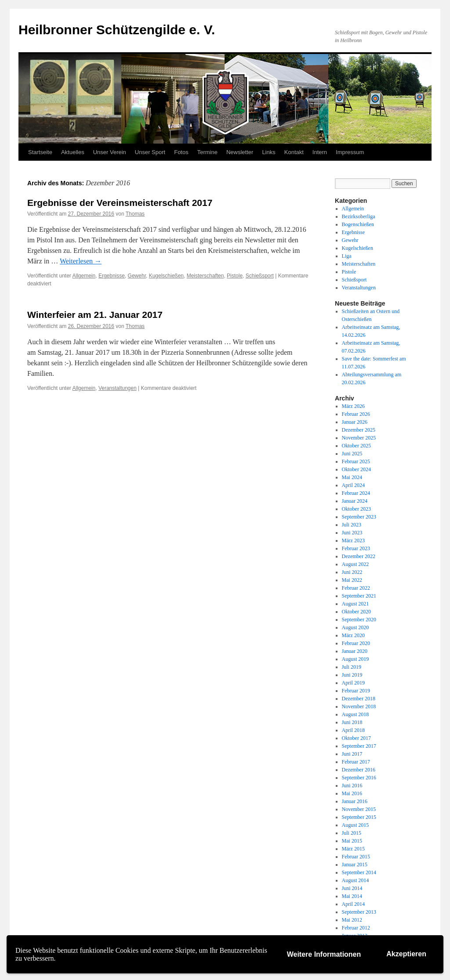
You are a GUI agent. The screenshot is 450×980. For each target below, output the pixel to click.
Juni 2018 (352, 722)
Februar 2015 (356, 857)
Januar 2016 (355, 801)
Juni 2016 (352, 785)
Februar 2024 (356, 493)
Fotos (181, 152)
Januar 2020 (355, 651)
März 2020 (353, 635)
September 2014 (359, 872)
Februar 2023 (356, 548)
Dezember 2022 (359, 556)
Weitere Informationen (324, 954)
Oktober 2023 (356, 509)
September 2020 (359, 620)
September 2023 (359, 517)
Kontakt (294, 152)
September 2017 (359, 746)
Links (269, 152)
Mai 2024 (352, 477)
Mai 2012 (352, 920)
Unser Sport (150, 152)
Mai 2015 (352, 841)
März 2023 (353, 540)
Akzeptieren (406, 954)
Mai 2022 (352, 580)
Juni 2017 (352, 754)
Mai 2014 (352, 896)
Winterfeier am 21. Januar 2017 (95, 315)
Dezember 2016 (359, 770)
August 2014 (356, 880)
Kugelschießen (166, 276)
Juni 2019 (352, 675)
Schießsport (260, 276)
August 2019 (356, 659)
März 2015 (353, 849)
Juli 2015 (352, 833)
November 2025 (359, 438)
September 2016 (359, 778)
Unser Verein (110, 152)
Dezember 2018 (359, 699)
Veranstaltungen (118, 388)
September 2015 (359, 817)
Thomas (135, 214)
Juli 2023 (352, 525)
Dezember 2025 (359, 430)
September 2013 (359, 912)
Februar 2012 (356, 928)
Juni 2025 (352, 454)
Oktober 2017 (356, 738)
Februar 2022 (356, 588)
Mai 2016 (352, 793)
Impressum (350, 152)
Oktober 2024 (356, 469)
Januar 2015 (355, 865)
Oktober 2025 (356, 446)
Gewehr (137, 276)
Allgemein (84, 276)
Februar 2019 (356, 691)
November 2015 (359, 809)
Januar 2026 (355, 422)
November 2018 (359, 706)
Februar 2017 (356, 762)
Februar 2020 (356, 643)
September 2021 (359, 596)
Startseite (40, 152)
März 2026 (353, 406)
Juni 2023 (352, 533)
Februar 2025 (356, 461)
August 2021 (356, 604)
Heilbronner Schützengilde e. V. (117, 30)
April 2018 (353, 730)
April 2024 (353, 485)
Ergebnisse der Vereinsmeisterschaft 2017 (120, 203)
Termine (207, 152)
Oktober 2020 (356, 612)
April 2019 (353, 683)
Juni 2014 (352, 888)
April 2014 (353, 904)
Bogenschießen (358, 224)
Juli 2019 (352, 667)
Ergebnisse (112, 276)
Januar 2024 (355, 501)
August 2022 (356, 564)
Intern (320, 152)
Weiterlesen (81, 261)
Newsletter (240, 152)
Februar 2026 (356, 414)
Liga (347, 256)
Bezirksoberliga (359, 216)
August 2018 (356, 714)
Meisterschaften (205, 276)
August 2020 (356, 627)
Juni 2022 (352, 572)
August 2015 (356, 825)
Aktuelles (73, 152)
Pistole (235, 276)
